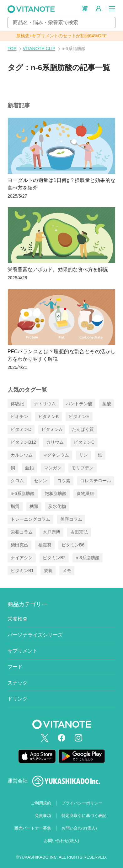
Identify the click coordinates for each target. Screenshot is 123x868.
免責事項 (43, 816)
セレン (40, 481)
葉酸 (107, 404)
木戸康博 (51, 532)
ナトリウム (45, 404)
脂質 (15, 506)
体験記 (17, 404)
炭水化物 (57, 506)
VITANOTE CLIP (39, 49)
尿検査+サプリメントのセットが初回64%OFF (61, 36)
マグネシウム (56, 455)
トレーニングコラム (30, 519)
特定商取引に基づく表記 (84, 816)
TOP (12, 49)
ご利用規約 (41, 803)
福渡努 (45, 545)
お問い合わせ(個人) (79, 828)
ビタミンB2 (54, 558)
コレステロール (96, 481)
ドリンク (18, 699)
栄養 (48, 571)
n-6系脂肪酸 (23, 493)
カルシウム (22, 455)
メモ (67, 571)
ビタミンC (84, 442)
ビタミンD (21, 429)
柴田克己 (19, 545)
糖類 (34, 506)
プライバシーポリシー (82, 803)
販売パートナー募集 (33, 828)
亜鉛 (29, 468)
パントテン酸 (79, 404)
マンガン (53, 468)
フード (15, 667)
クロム (17, 481)
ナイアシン (22, 558)
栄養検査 (18, 619)
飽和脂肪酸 (56, 493)
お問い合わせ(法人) (62, 841)
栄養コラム (22, 532)
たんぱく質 (83, 429)
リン (83, 455)
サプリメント (23, 651)
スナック (18, 683)
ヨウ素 (64, 481)
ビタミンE (79, 416)
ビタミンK (48, 416)
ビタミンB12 (23, 442)
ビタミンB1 (22, 571)
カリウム (55, 442)
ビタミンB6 (73, 545)
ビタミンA (52, 429)
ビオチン (19, 416)
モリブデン (83, 468)
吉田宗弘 (79, 532)
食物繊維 (85, 493)
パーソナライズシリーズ (35, 635)
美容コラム (71, 519)
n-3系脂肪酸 (88, 558)
